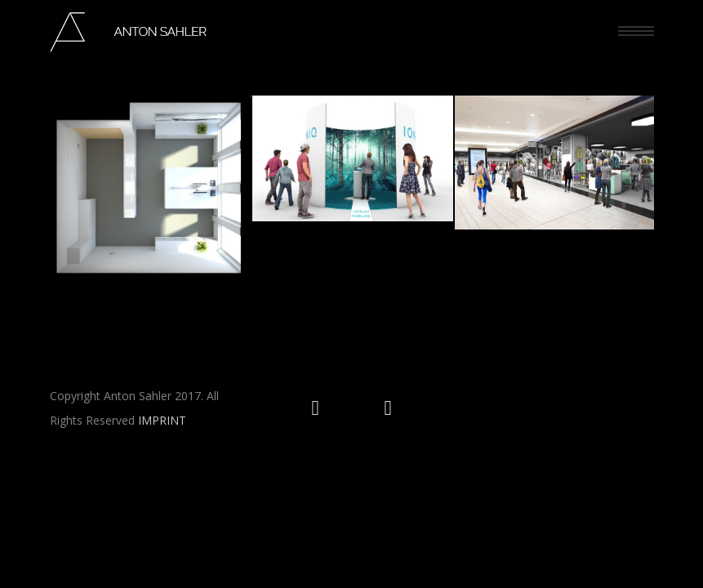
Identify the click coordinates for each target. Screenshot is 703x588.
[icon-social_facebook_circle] (388, 408)
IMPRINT (162, 419)
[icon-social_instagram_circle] (320, 408)
